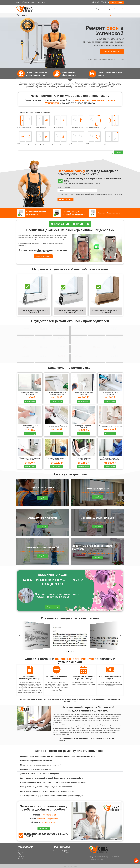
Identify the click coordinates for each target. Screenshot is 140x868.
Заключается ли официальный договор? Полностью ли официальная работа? (52, 779)
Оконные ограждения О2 (43, 548)
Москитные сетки (43, 488)
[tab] (70, 757)
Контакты (21, 857)
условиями (61, 196)
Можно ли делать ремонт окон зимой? (36, 770)
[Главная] (110, 15)
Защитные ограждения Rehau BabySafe (95, 548)
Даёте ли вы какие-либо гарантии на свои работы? (41, 775)
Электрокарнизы (97, 489)
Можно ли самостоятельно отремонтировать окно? (41, 766)
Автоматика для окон (43, 519)
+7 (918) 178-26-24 (100, 3)
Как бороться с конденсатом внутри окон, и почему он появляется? (47, 788)
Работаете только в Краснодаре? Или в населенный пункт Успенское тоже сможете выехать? (58, 757)
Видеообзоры (22, 853)
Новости (20, 858)
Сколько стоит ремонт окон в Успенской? (37, 761)
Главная (20, 851)
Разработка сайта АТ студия (70, 866)
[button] (112, 51)
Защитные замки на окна (97, 519)
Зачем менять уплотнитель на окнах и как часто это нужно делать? (47, 792)
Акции (20, 855)
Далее (119, 152)
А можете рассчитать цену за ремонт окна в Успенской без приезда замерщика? (52, 796)
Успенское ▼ (41, 2)
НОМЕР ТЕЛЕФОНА (64, 187)
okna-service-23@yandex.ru (47, 819)
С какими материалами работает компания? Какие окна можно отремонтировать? (53, 783)
